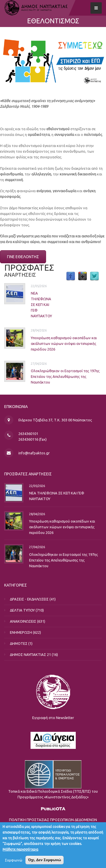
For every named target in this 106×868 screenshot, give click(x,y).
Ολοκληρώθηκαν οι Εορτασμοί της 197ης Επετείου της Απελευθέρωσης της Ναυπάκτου (65, 376)
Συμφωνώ (14, 863)
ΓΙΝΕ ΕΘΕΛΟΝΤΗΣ (23, 257)
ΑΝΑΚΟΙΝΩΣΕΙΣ (23, 621)
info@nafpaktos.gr (34, 453)
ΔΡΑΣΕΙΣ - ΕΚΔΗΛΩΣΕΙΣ (29, 599)
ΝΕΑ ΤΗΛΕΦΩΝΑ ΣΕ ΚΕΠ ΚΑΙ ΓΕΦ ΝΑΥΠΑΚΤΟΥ (41, 304)
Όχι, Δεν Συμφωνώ (45, 863)
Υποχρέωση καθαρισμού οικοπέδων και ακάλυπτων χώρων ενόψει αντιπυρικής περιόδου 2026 (64, 343)
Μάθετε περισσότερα (20, 853)
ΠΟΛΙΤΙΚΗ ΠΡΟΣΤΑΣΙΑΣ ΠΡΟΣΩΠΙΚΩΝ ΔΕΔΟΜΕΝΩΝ (53, 820)
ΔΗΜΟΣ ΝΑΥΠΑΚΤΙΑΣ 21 (30, 654)
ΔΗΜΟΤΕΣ (19, 643)
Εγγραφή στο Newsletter (53, 718)
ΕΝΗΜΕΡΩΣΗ (21, 632)
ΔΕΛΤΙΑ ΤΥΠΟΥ (22, 610)
